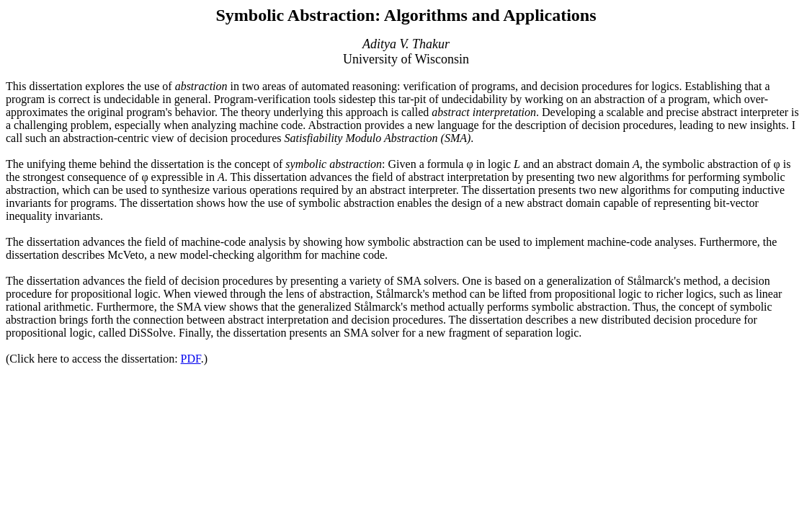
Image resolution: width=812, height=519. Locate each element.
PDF (191, 359)
